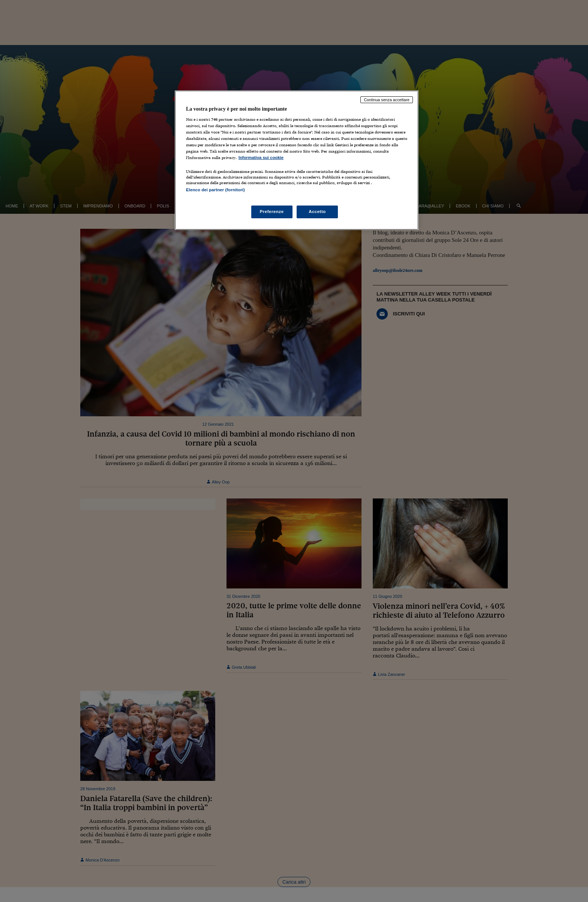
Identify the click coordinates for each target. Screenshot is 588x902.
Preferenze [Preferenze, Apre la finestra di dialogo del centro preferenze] (272, 212)
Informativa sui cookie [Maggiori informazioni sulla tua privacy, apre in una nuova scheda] (261, 158)
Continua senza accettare (387, 100)
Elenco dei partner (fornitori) (215, 190)
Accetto (317, 212)
